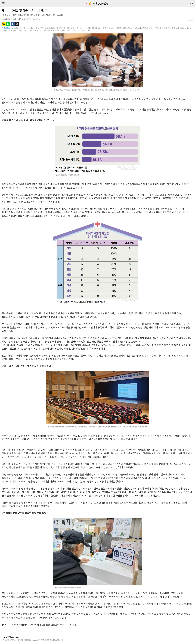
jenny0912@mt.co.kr (11, 637)
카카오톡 (4, 24)
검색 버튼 (191, 3)
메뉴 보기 (3, 3)
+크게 (191, 19)
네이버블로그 (8, 24)
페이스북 (13, 24)
